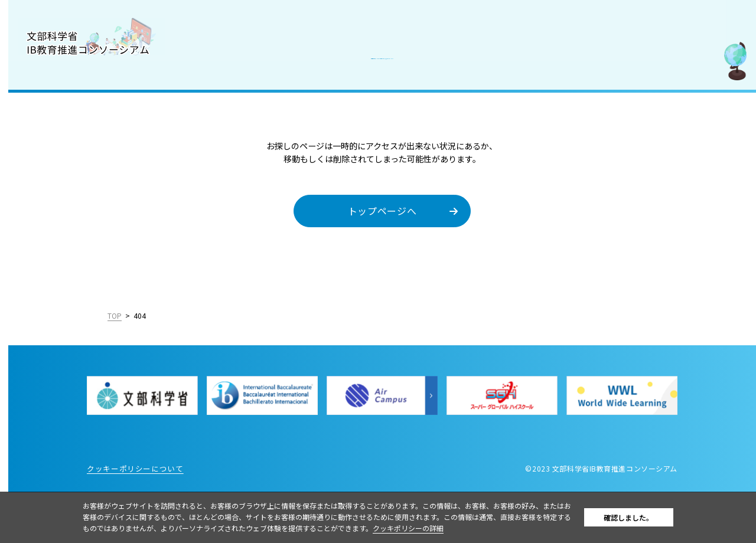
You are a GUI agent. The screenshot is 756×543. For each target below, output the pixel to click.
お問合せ (35, 245)
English (143, 360)
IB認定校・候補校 (52, 142)
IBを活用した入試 (52, 193)
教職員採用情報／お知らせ (69, 219)
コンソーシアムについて (65, 90)
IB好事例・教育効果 (57, 168)
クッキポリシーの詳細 (451, 528)
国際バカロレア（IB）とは (69, 116)
